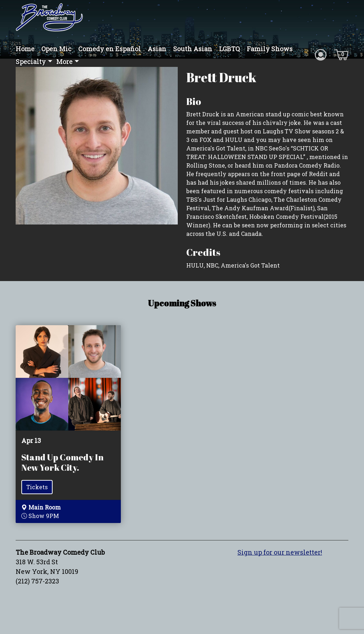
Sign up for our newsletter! (280, 552)
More (64, 62)
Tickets (37, 487)
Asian (157, 49)
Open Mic (56, 49)
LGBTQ (229, 49)
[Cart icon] (341, 54)
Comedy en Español (109, 49)
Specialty (31, 62)
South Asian (193, 49)
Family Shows (270, 49)
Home (25, 49)
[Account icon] (321, 54)
